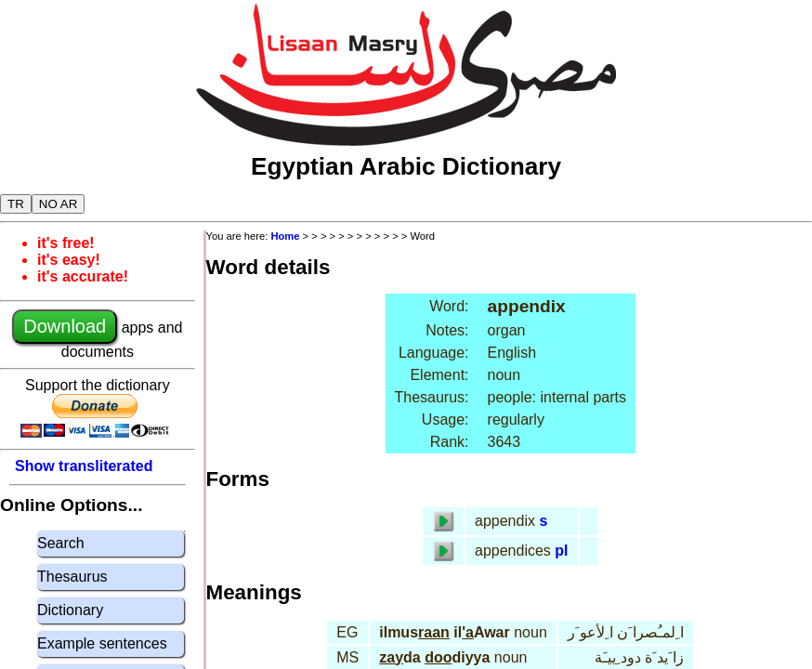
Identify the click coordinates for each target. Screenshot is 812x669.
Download (65, 326)
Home (285, 236)
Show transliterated (84, 466)
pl (561, 551)
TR (16, 204)
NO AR (58, 204)
